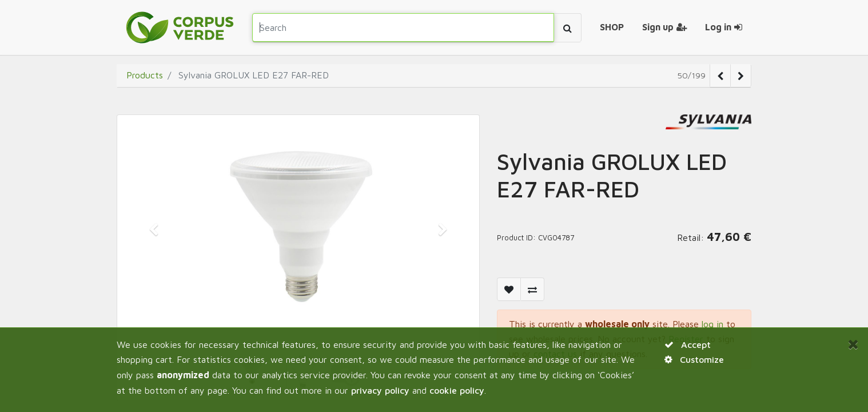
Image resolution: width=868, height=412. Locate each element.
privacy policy (380, 390)
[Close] (853, 344)
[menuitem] (612, 27)
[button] (154, 229)
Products (145, 75)
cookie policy (457, 390)
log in (712, 324)
